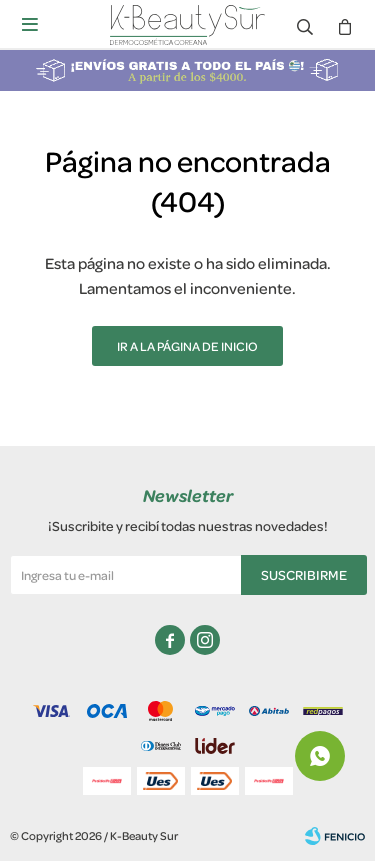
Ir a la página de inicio (187, 346)
